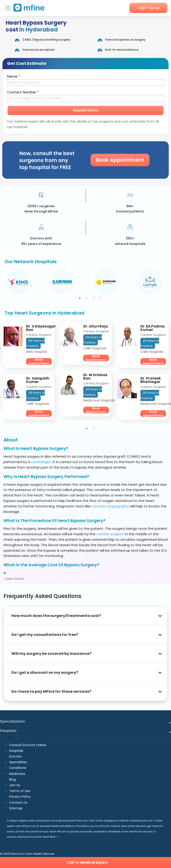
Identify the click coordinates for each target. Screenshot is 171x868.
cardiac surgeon (110, 534)
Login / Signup (148, 8)
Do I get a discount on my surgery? (45, 673)
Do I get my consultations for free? (45, 635)
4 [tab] (100, 298)
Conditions (18, 768)
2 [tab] (87, 298)
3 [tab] (94, 298)
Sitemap (16, 808)
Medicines (17, 774)
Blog (12, 779)
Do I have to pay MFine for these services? (51, 691)
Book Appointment (39, 361)
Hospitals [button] (8, 731)
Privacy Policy (20, 797)
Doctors (15, 756)
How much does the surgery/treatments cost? (56, 616)
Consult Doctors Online (28, 745)
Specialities (18, 762)
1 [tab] (80, 298)
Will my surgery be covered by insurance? (51, 654)
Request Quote (86, 110)
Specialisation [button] (12, 721)
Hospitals (16, 751)
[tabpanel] (25, 282)
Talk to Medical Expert (85, 862)
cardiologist (41, 462)
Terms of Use (20, 791)
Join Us (15, 785)
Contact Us (18, 802)
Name (14, 76)
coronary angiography (110, 506)
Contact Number (23, 92)
